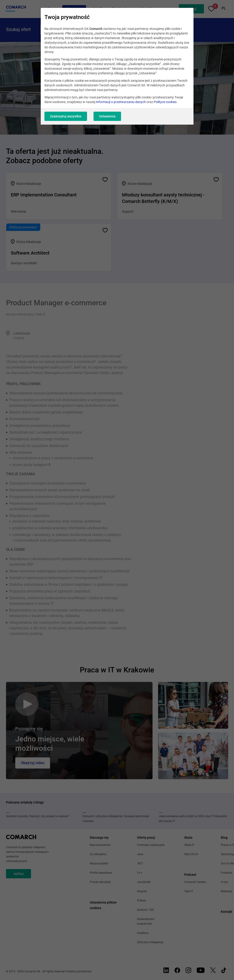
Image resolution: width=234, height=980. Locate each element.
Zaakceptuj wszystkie (66, 116)
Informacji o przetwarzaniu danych (121, 102)
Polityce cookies (165, 102)
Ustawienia (107, 116)
